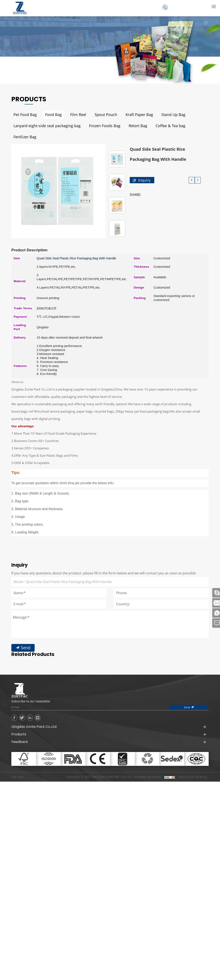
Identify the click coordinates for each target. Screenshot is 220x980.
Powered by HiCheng (192, 765)
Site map (18, 765)
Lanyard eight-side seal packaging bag (44, 126)
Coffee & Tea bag (160, 126)
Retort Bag (129, 126)
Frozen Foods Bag (97, 126)
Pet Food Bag (24, 115)
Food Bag (51, 115)
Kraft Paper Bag (132, 115)
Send (25, 666)
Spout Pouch (100, 115)
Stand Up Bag (164, 115)
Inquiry (144, 169)
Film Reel (74, 115)
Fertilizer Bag (193, 126)
